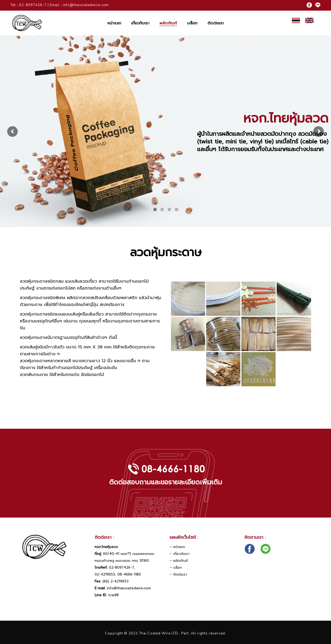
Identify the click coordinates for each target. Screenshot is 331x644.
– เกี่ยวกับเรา (180, 558)
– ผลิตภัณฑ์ (179, 565)
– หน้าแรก (177, 552)
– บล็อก (176, 572)
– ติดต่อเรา (178, 579)
